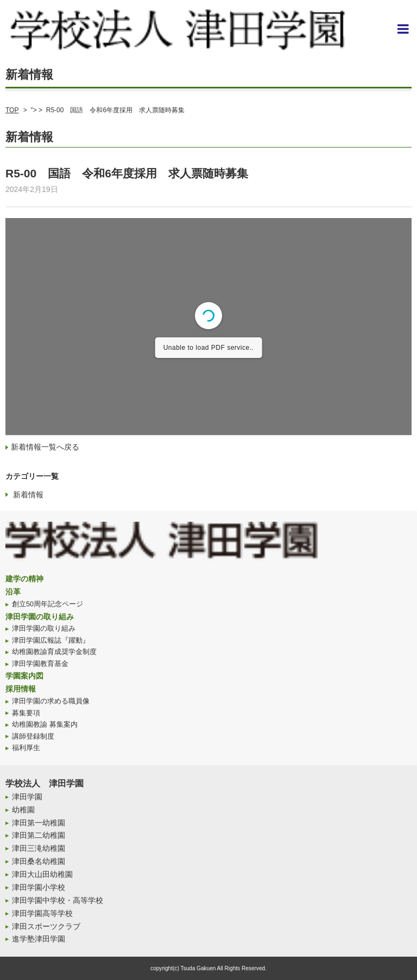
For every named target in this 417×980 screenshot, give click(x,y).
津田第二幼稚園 (39, 835)
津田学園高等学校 (42, 913)
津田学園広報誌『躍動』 (51, 640)
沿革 (13, 592)
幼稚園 (23, 810)
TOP (12, 110)
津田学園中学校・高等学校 (58, 900)
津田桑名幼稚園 (39, 861)
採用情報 (21, 689)
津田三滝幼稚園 (39, 848)
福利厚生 (26, 748)
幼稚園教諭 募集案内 (45, 725)
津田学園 (27, 797)
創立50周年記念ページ (48, 604)
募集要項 (26, 713)
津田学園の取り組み (40, 617)
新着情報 (28, 495)
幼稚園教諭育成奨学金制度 (54, 652)
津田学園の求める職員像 (51, 701)
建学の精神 (24, 579)
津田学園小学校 (39, 887)
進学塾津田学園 (39, 939)
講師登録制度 (33, 736)
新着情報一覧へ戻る (45, 447)
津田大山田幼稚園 (42, 874)
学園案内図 (24, 676)
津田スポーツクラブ (46, 926)
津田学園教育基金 (40, 664)
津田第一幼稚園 (39, 823)
